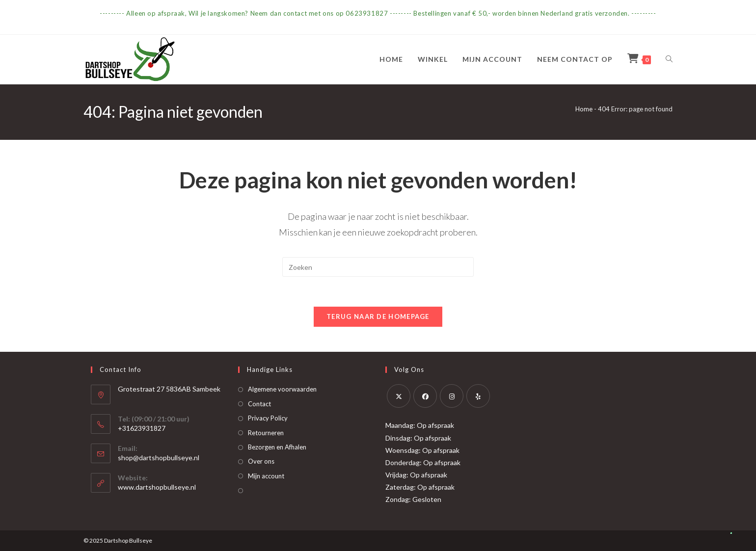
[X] (399, 396)
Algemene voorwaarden (282, 389)
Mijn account (266, 476)
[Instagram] (452, 396)
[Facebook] (425, 396)
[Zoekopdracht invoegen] (378, 267)
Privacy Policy (268, 418)
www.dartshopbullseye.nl (157, 487)
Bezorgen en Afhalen (277, 447)
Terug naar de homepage (378, 316)
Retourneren (266, 433)
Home (584, 109)
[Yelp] (478, 396)
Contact (259, 404)
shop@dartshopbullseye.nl (159, 458)
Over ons (261, 461)
